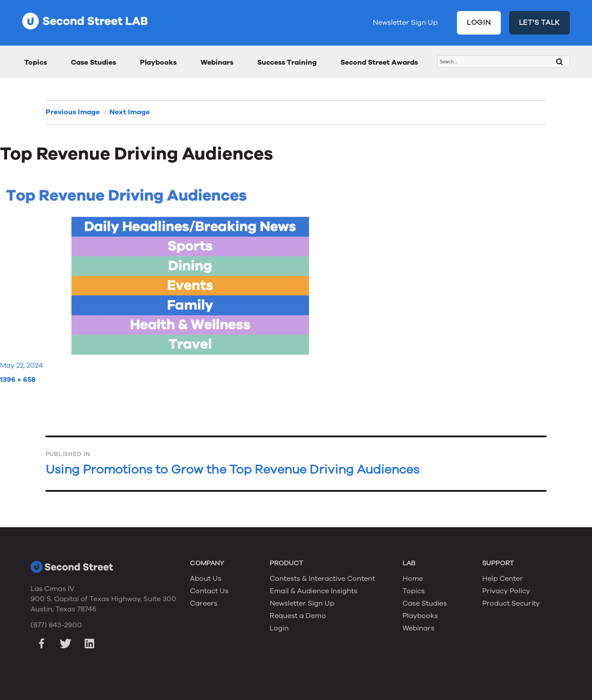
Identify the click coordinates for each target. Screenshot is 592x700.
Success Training (287, 62)
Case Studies (93, 62)
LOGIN (479, 23)
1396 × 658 (18, 380)
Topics (36, 62)
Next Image (130, 112)
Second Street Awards (379, 62)
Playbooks (158, 62)
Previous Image (73, 112)
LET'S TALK (540, 23)
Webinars (217, 62)
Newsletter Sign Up (405, 23)
